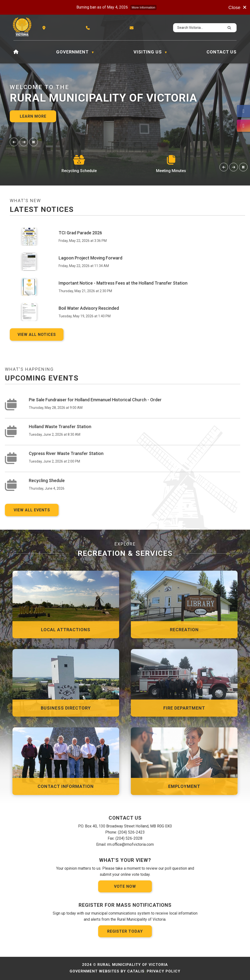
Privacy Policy (164, 971)
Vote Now (125, 886)
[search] (200, 28)
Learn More (33, 116)
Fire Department (184, 708)
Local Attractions (66, 630)
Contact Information (66, 786)
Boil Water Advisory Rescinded (89, 308)
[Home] (16, 52)
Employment (184, 786)
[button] (229, 28)
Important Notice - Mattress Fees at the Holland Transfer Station (123, 283)
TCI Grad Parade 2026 (80, 233)
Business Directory (66, 708)
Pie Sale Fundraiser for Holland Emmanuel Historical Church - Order (95, 400)
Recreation (184, 630)
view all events (32, 510)
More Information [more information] (143, 7)
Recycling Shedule (47, 480)
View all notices (37, 335)
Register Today (125, 931)
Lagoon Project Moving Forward (90, 258)
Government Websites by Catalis (107, 971)
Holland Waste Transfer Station (60, 427)
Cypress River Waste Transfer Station (66, 453)
